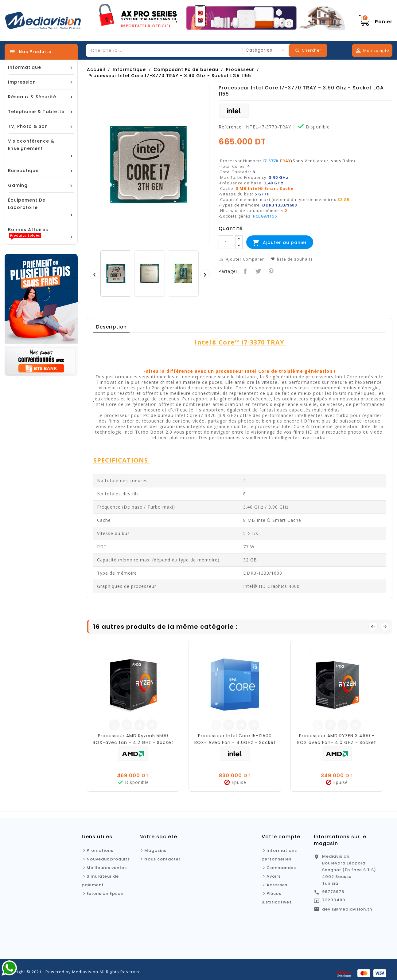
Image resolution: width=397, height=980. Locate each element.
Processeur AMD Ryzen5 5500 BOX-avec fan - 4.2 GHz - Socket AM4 (133, 742)
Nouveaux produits (108, 859)
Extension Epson (105, 893)
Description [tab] (111, 327)
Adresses (277, 885)
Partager (245, 271)
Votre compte (281, 837)
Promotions (100, 850)
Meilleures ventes (107, 868)
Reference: (231, 127)
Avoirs (274, 876)
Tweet (257, 271)
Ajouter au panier (280, 243)
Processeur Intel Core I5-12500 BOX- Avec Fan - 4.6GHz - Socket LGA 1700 (235, 742)
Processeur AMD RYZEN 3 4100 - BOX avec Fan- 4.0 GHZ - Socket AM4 (337, 742)
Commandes (281, 868)
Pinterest (270, 271)
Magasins (155, 850)
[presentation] (94, 274)
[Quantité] (226, 242)
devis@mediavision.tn (347, 909)
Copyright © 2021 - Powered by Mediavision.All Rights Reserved (73, 972)
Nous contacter (162, 859)
